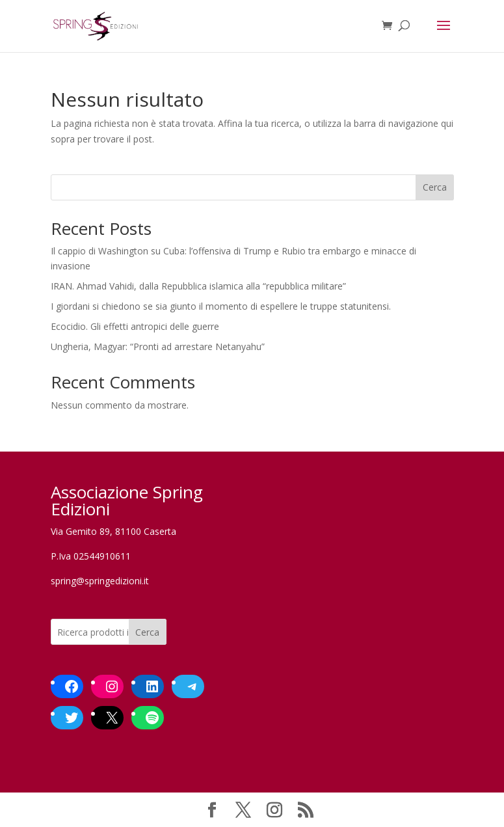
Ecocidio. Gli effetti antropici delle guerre (135, 326)
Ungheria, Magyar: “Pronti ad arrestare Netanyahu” (158, 346)
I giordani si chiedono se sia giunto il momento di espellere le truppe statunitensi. (221, 306)
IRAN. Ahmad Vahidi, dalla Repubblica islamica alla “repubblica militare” (198, 286)
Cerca (435, 187)
